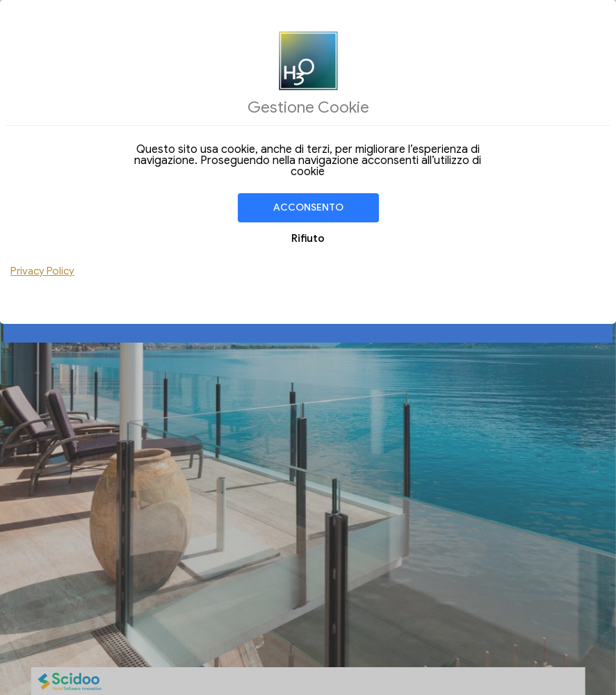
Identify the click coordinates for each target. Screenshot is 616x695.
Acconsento (308, 207)
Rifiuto (308, 238)
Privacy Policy (42, 271)
